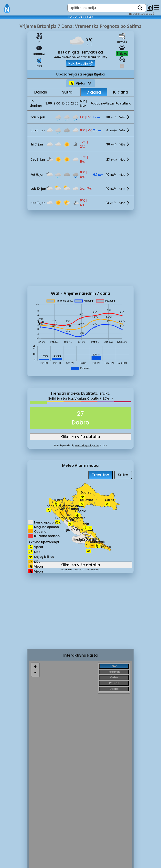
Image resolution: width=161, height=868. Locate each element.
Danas (41, 92)
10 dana (121, 92)
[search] (140, 8)
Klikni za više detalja (80, 437)
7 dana (94, 92)
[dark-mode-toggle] (150, 8)
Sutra (67, 92)
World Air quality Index (87, 445)
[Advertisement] (14, 89)
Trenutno (101, 475)
